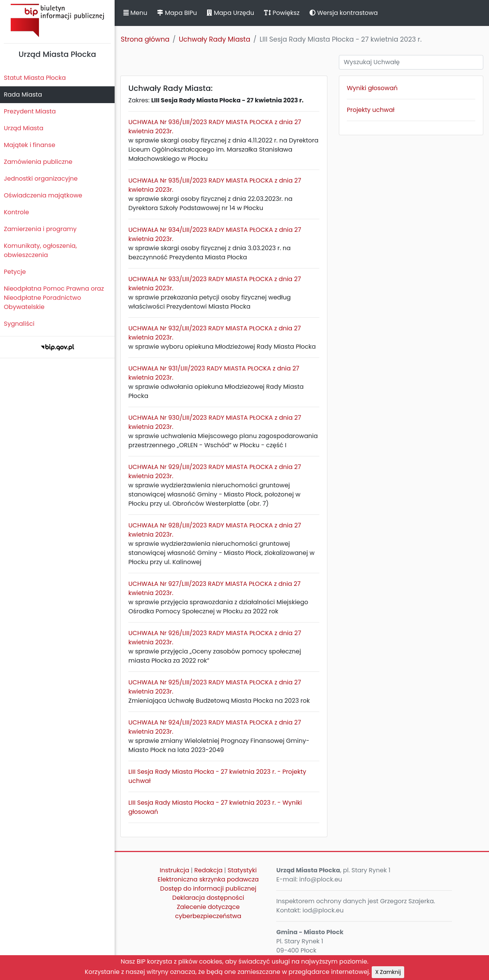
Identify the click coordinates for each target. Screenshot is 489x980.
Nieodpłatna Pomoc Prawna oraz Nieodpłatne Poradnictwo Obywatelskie (54, 298)
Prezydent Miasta (30, 111)
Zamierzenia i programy (40, 229)
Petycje (15, 272)
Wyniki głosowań (372, 88)
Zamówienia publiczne (38, 162)
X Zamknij (388, 972)
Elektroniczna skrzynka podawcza (208, 879)
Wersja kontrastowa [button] (344, 13)
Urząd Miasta (23, 128)
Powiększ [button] (282, 13)
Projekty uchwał (371, 110)
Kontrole (16, 212)
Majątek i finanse (30, 145)
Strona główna (145, 39)
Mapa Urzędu (230, 13)
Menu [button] (135, 13)
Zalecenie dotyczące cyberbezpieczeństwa (208, 911)
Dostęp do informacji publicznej (208, 889)
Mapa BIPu (177, 13)
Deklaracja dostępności (208, 898)
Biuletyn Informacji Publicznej (57, 20)
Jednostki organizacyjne (41, 179)
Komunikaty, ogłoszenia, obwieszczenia (40, 250)
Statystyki (242, 870)
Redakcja (209, 870)
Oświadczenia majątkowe (43, 195)
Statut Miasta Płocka (35, 78)
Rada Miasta (23, 95)
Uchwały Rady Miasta (215, 39)
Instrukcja (174, 870)
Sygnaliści (19, 324)
